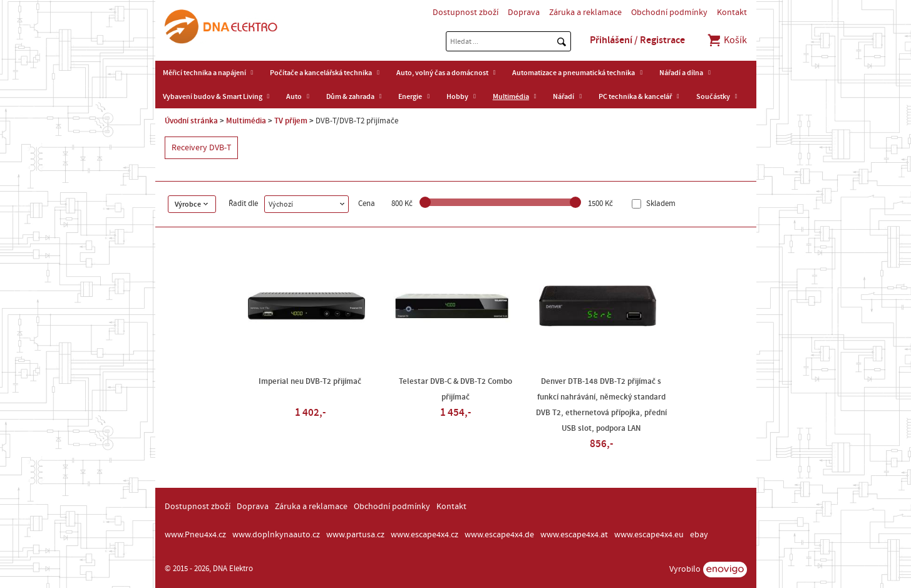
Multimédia (511, 96)
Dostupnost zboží (466, 13)
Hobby (457, 96)
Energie (410, 96)
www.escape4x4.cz (425, 535)
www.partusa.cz (355, 535)
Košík (727, 40)
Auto (294, 96)
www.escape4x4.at (574, 535)
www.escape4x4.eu (649, 535)
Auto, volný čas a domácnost (442, 73)
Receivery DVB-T (201, 148)
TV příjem (291, 121)
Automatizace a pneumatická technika (574, 73)
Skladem (660, 204)
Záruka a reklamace (585, 13)
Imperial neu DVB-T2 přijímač (310, 381)
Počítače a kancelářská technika (321, 73)
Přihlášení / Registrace (637, 40)
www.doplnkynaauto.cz (276, 535)
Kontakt (732, 13)
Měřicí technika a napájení (204, 73)
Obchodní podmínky (669, 13)
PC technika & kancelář (635, 96)
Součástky (713, 96)
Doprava (524, 13)
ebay (699, 535)
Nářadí (564, 96)
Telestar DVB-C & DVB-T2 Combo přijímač (455, 389)
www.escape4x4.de (499, 535)
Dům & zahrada (350, 96)
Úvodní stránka (191, 121)
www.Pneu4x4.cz (195, 535)
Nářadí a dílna (681, 73)
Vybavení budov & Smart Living (213, 96)
